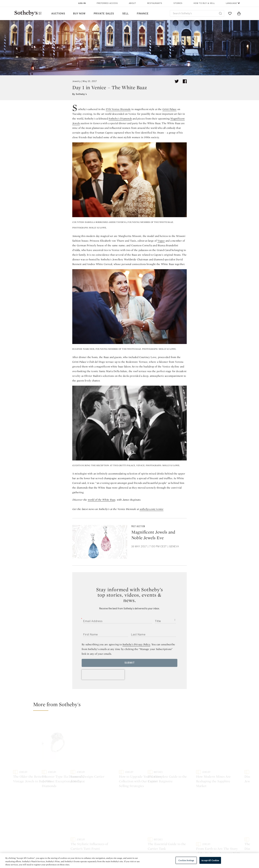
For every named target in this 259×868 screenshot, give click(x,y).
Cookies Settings (186, 860)
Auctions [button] (58, 14)
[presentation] (103, 675)
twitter (85, 817)
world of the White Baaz (101, 500)
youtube (177, 817)
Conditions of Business (166, 850)
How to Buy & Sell (204, 3)
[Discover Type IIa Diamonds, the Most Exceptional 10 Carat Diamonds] (159, 750)
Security (157, 838)
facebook (115, 817)
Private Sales (104, 14)
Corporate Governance (128, 850)
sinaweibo (210, 817)
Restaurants (155, 3)
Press (117, 838)
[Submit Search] (220, 13)
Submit (130, 663)
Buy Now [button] (79, 14)
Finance (143, 14)
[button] (132, 706)
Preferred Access (107, 3)
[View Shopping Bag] (239, 13)
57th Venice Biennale (118, 109)
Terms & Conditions (164, 844)
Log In (82, 3)
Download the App (88, 850)
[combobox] (197, 13)
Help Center (83, 838)
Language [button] (231, 3)
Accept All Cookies (210, 860)
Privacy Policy (122, 844)
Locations (82, 844)
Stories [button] (178, 3)
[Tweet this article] (177, 81)
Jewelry (76, 81)
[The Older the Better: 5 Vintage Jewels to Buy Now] (70, 750)
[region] (129, 861)
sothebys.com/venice (152, 509)
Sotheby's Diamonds (120, 119)
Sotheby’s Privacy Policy (136, 644)
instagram (145, 817)
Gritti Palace (170, 109)
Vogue (161, 241)
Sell (125, 14)
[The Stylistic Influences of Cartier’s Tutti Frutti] (218, 771)
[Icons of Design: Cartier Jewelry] (218, 729)
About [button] (132, 3)
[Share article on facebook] (185, 81)
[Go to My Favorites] (230, 13)
